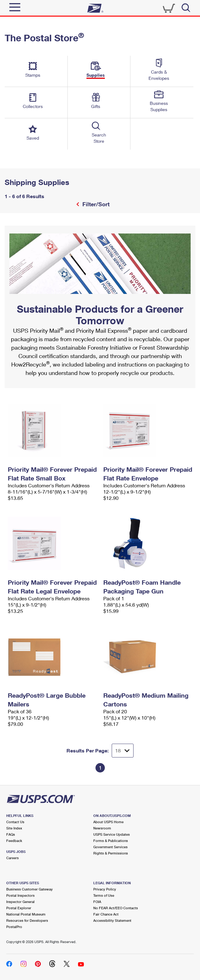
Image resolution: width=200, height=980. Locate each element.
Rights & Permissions (111, 853)
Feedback (14, 841)
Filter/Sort (95, 204)
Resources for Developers (27, 920)
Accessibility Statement (112, 920)
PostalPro (14, 927)
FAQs (11, 834)
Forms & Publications (111, 841)
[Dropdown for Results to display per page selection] (123, 751)
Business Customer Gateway (29, 889)
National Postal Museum (26, 914)
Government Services (110, 847)
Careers (12, 858)
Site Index (14, 828)
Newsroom (102, 828)
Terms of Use (104, 895)
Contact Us (15, 822)
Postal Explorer (19, 908)
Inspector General (20, 902)
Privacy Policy (105, 889)
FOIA (97, 902)
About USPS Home (108, 822)
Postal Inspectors (20, 895)
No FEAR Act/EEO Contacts (116, 908)
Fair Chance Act (106, 914)
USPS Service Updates (112, 834)
